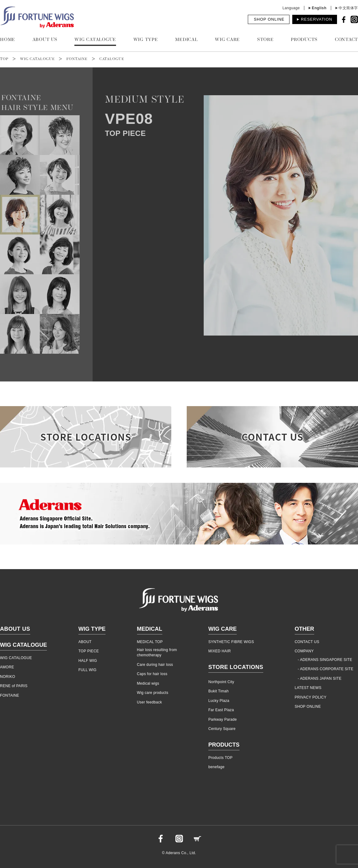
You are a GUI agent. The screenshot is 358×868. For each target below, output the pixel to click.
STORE (265, 40)
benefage (216, 767)
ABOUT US (45, 40)
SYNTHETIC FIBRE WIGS (231, 642)
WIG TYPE (146, 40)
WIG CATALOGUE (95, 40)
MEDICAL (186, 40)
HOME (8, 40)
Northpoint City (221, 682)
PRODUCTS (304, 40)
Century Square (222, 729)
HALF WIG (88, 661)
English (319, 8)
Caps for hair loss (152, 674)
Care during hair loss (155, 665)
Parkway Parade (223, 719)
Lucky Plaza (219, 701)
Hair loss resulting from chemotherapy (157, 652)
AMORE (7, 667)
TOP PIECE (89, 651)
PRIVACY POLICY (311, 697)
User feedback (150, 702)
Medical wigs (148, 683)
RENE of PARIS (14, 686)
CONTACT (346, 40)
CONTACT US (307, 642)
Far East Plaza (221, 710)
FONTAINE (77, 59)
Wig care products (153, 693)
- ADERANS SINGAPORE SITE (325, 660)
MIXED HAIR (220, 651)
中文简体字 (348, 8)
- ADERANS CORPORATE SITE (326, 669)
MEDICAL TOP (150, 642)
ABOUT (85, 642)
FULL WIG (87, 670)
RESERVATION (317, 19)
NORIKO (8, 677)
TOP (4, 59)
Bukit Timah (219, 691)
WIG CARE (227, 40)
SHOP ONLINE (269, 19)
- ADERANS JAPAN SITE (320, 679)
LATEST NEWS (308, 688)
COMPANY (304, 651)
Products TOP (221, 758)
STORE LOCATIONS (236, 667)
